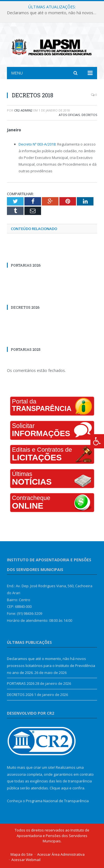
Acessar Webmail (26, 860)
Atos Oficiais (69, 115)
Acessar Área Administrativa (61, 854)
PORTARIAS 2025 (26, 349)
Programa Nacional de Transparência (57, 801)
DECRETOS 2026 (25, 307)
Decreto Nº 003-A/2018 (37, 144)
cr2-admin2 (23, 110)
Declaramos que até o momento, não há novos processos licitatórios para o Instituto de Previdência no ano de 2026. (53, 13)
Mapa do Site (22, 854)
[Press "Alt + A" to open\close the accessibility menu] (97, 441)
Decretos (89, 115)
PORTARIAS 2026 (26, 265)
